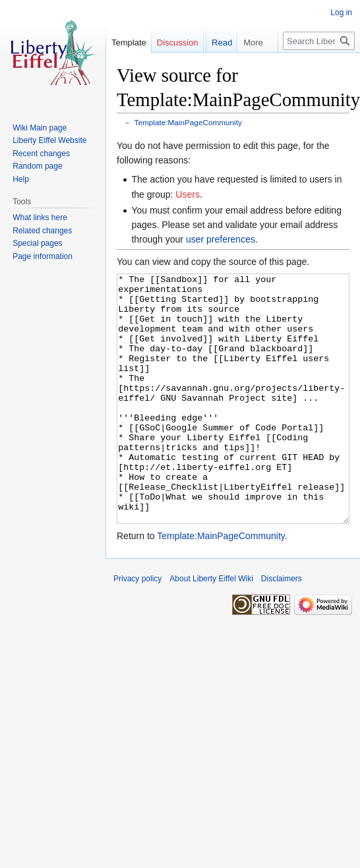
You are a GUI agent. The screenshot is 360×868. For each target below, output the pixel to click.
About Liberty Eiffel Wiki (211, 628)
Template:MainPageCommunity (188, 122)
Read (216, 69)
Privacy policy (137, 628)
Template (129, 43)
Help (21, 179)
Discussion (178, 43)
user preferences (221, 239)
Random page (37, 166)
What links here (40, 217)
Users (188, 194)
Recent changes (41, 154)
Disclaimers (282, 628)
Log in (341, 13)
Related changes (42, 231)
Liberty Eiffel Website (49, 140)
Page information (43, 256)
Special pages (37, 243)
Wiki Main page (40, 128)
